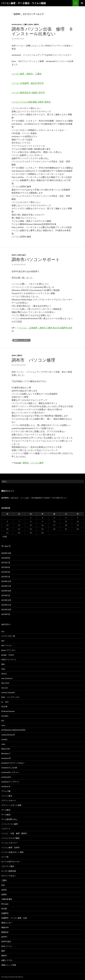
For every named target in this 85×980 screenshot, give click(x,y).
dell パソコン (7, 645)
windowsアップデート (10, 782)
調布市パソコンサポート (36, 259)
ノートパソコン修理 (10, 824)
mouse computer (8, 692)
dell (3, 641)
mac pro (5, 688)
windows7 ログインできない (13, 763)
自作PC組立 (22, 255)
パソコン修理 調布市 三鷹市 (27, 74)
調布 (3, 951)
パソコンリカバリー (10, 843)
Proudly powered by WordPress (12, 977)
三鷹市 (25, 24)
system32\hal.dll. (8, 735)
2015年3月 (6, 572)
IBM (3, 664)
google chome (8, 655)
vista (3, 744)
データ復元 (6, 810)
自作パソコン (7, 946)
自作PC (31, 24)
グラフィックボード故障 (11, 805)
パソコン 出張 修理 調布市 (15, 833)
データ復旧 (6, 815)
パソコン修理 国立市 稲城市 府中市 (28, 92)
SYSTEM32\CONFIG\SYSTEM (13, 730)
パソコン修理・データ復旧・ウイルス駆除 (24, 3)
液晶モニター (7, 923)
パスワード (6, 829)
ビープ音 (5, 857)
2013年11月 (6, 605)
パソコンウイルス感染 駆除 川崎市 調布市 (31, 102)
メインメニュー (82, 3)
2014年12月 (6, 581)
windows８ (6, 786)
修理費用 (5, 498)
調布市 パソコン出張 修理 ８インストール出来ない (42, 31)
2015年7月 (6, 563)
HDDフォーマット (9, 659)
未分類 (4, 909)
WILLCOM (6, 749)
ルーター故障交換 (9, 871)
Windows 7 (6, 753)
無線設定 (5, 932)
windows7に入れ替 (9, 768)
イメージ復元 (7, 796)
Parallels (5, 716)
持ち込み (5, 904)
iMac (3, 669)
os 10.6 (5, 702)
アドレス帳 (6, 791)
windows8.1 (17, 24)
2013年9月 (6, 614)
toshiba (4, 739)
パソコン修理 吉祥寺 (10, 847)
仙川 (3, 885)
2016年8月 (6, 558)
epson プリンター (8, 650)
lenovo (4, 674)
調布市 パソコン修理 (36, 360)
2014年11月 (6, 586)
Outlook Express (8, 711)
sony (3, 725)
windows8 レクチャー (10, 772)
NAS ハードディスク (10, 697)
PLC (3, 721)
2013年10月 (6, 609)
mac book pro (7, 678)
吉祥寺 (4, 890)
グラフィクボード (9, 800)
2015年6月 (6, 567)
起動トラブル (7, 960)
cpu (3, 631)
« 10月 (4, 537)
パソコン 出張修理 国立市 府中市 (28, 83)
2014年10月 (6, 591)
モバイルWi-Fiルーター (11, 862)
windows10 (6, 758)
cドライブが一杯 (8, 636)
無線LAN (5, 927)
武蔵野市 (5, 913)
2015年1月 (6, 577)
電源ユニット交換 (9, 965)
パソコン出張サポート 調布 (12, 852)
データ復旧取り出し (10, 819)
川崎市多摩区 (7, 899)
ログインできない (9, 876)
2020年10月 (6, 553)
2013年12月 (6, 600)
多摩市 (4, 894)
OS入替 (4, 706)
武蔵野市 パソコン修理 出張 (14, 918)
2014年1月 (6, 595)
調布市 (37, 24)
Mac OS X (5, 683)
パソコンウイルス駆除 (10, 838)
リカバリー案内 (8, 866)
